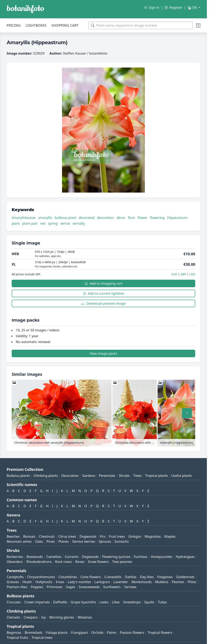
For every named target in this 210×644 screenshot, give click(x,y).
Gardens (89, 476)
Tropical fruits (17, 638)
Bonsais (29, 536)
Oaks (39, 541)
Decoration (70, 476)
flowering (157, 218)
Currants (71, 557)
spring (53, 223)
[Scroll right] (187, 413)
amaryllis (45, 218)
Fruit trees (117, 536)
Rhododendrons (39, 562)
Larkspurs (102, 582)
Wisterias (85, 617)
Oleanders (15, 562)
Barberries (15, 557)
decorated (87, 218)
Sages (71, 587)
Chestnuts (47, 536)
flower (142, 218)
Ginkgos (135, 536)
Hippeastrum (177, 218)
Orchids (97, 633)
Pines (51, 541)
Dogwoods (88, 536)
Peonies (178, 582)
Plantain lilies (17, 587)
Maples (170, 536)
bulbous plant (66, 218)
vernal (65, 223)
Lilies (116, 602)
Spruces (105, 541)
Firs (103, 536)
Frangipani (80, 633)
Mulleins (162, 582)
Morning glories (62, 617)
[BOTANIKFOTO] (25, 9)
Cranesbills (113, 577)
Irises (60, 582)
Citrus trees (67, 536)
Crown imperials (37, 602)
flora (131, 218)
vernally (79, 223)
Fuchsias (141, 557)
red (43, 223)
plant (16, 223)
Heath (27, 582)
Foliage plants (57, 633)
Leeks (104, 602)
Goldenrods (185, 577)
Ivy (43, 617)
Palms (112, 633)
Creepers (31, 617)
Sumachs (122, 541)
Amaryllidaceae (24, 218)
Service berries (84, 541)
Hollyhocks (44, 582)
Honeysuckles (162, 557)
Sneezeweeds (89, 587)
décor (121, 218)
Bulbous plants (18, 476)
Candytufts (15, 577)
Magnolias (153, 536)
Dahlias (131, 577)
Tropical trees (42, 638)
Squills (149, 602)
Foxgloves (165, 577)
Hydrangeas (185, 557)
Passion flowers (132, 633)
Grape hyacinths (83, 602)
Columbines (68, 577)
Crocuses (14, 602)
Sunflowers (112, 587)
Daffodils (60, 602)
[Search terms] (141, 25)
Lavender (121, 582)
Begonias (14, 633)
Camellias (54, 557)
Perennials (107, 476)
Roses (80, 562)
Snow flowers (98, 562)
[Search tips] (198, 25)
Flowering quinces (116, 557)
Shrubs (124, 476)
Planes (64, 541)
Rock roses (63, 562)
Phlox (192, 582)
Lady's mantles (79, 582)
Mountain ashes (19, 541)
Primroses (55, 587)
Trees (137, 476)
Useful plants (181, 476)
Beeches (13, 536)
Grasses (13, 582)
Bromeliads (33, 633)
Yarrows (130, 587)
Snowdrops (132, 602)
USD (192, 274)
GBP (183, 274)
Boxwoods (35, 557)
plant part (30, 223)
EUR (174, 274)
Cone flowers (91, 577)
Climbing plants (46, 476)
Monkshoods (142, 582)
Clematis (13, 617)
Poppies (37, 587)
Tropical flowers (160, 633)
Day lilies (147, 577)
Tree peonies (122, 562)
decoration (105, 218)
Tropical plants (156, 476)
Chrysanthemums (41, 577)
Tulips (162, 602)
